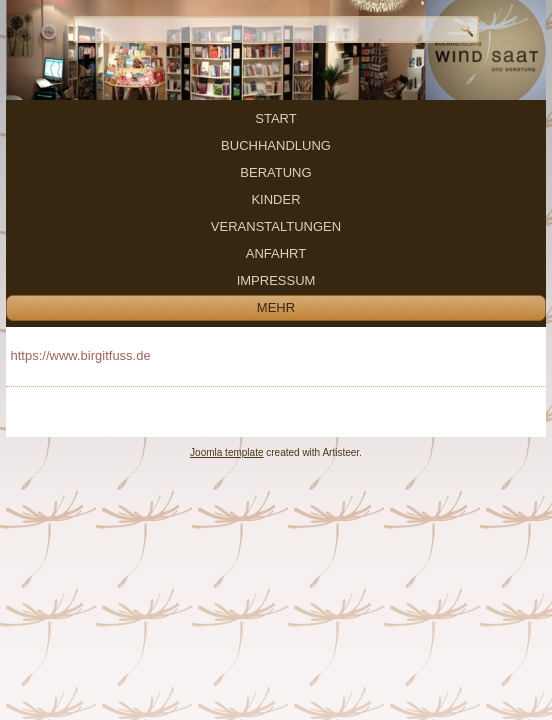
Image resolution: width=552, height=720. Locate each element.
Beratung (275, 172)
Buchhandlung (276, 145)
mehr (276, 307)
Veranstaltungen (276, 226)
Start (275, 118)
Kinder (275, 199)
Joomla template (226, 452)
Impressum (276, 280)
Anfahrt (276, 253)
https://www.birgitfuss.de (81, 355)
